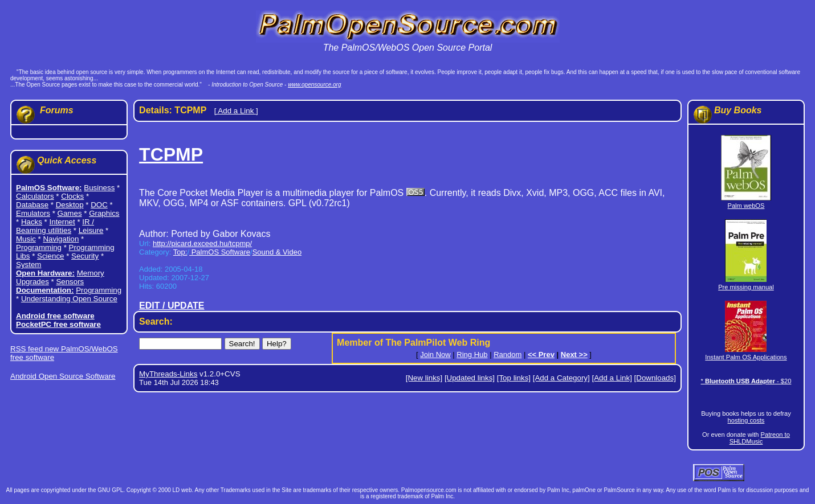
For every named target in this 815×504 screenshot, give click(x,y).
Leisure (91, 230)
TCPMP (171, 154)
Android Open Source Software (63, 376)
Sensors (70, 282)
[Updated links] (470, 378)
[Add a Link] (612, 378)
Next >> (574, 355)
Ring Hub (472, 355)
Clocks (72, 196)
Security (85, 256)
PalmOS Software (220, 252)
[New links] (424, 378)
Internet (62, 222)
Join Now (435, 355)
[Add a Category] (561, 378)
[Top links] (514, 378)
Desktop (70, 205)
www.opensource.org (314, 85)
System (28, 265)
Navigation (61, 239)
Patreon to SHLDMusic (760, 438)
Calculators (35, 196)
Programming (39, 247)
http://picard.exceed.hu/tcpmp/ (202, 243)
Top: (180, 252)
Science (50, 256)
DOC (99, 205)
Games (70, 213)
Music (26, 239)
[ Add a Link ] (236, 111)
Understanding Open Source (69, 299)
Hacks (32, 222)
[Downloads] (655, 378)
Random (508, 355)
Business (99, 188)
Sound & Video (277, 252)
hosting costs (746, 420)
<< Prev (541, 355)
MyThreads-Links (168, 374)
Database (32, 205)
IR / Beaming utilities (55, 226)
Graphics (104, 213)
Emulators (33, 213)
